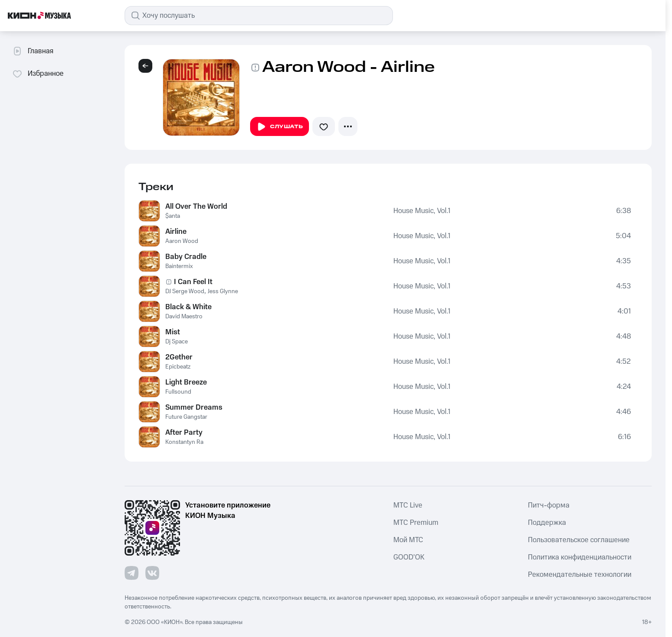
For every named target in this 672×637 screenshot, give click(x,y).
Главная (33, 51)
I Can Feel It (193, 282)
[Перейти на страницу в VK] (152, 573)
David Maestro (184, 317)
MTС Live (408, 505)
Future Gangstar (186, 417)
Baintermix (179, 266)
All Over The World (196, 207)
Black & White (188, 307)
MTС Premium (416, 523)
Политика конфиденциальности (580, 557)
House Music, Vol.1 (422, 211)
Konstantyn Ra (184, 442)
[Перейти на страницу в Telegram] (132, 573)
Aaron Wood (182, 241)
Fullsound (178, 392)
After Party (184, 433)
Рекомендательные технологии (580, 575)
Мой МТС (408, 540)
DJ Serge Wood (185, 291)
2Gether (179, 357)
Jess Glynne (223, 291)
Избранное (38, 74)
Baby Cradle (186, 257)
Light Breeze (186, 382)
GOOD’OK (409, 557)
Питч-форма (549, 505)
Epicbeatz (178, 367)
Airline (176, 232)
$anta (173, 216)
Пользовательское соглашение (579, 540)
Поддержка (547, 523)
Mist (173, 332)
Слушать (280, 127)
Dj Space (177, 342)
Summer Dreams (194, 407)
